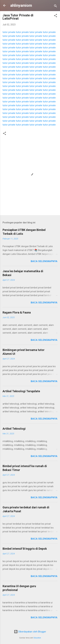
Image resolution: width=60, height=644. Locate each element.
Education (37, 638)
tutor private (9, 32)
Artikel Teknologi (14, 429)
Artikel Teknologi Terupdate (21, 391)
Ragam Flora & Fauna (17, 312)
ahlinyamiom (21, 5)
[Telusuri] (56, 7)
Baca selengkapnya (44, 261)
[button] (56, 16)
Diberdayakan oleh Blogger (30, 632)
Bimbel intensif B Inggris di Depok (25, 549)
